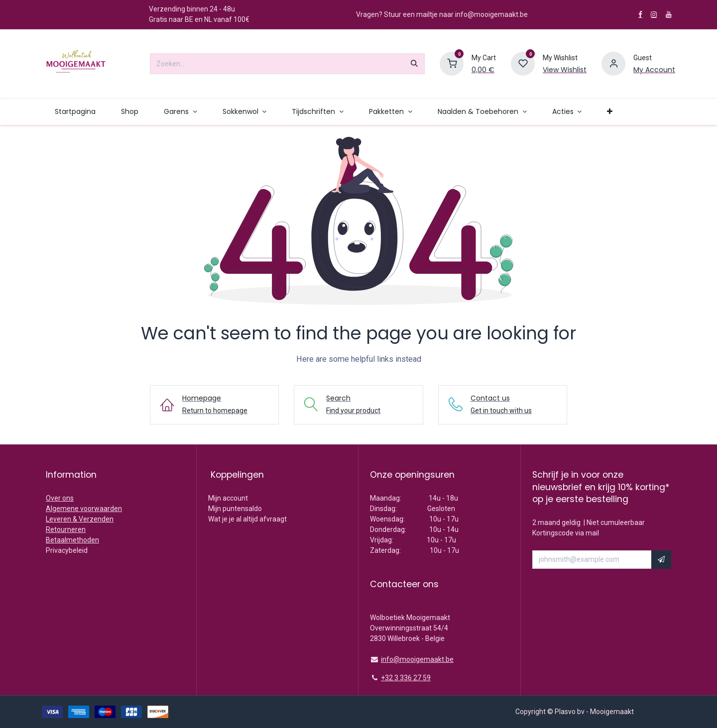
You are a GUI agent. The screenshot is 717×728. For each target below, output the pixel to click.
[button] (661, 560)
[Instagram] (654, 14)
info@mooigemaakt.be (417, 659)
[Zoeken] (414, 64)
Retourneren (66, 529)
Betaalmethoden (72, 540)
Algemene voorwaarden (84, 509)
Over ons (60, 498)
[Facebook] (640, 14)
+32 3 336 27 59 (406, 678)
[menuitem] (75, 112)
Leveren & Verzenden (80, 519)
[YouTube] (669, 14)
